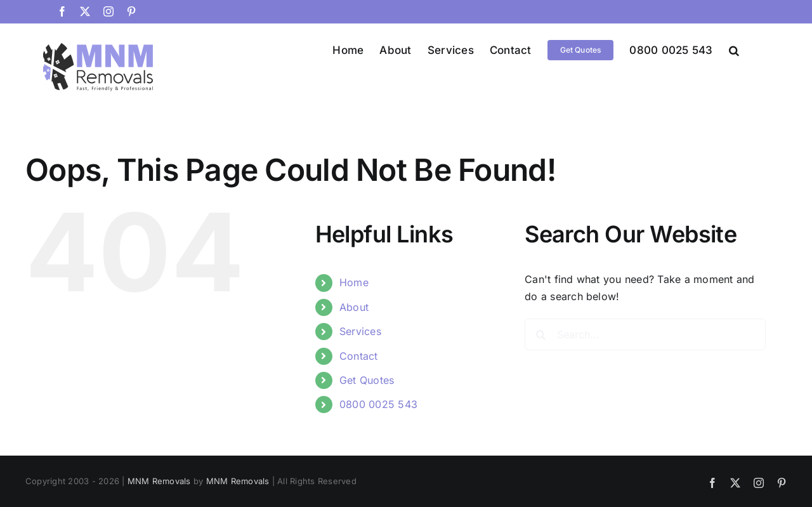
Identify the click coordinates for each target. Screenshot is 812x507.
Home (354, 282)
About (354, 307)
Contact (359, 356)
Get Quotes (367, 380)
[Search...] (645, 334)
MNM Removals (159, 481)
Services (360, 331)
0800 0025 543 (378, 404)
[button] (734, 50)
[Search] (540, 334)
